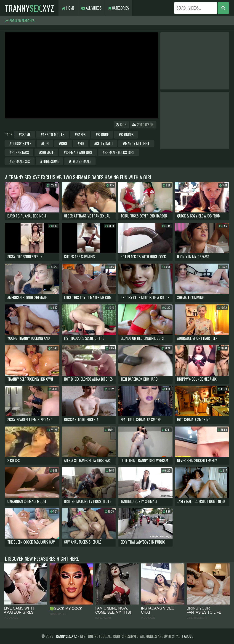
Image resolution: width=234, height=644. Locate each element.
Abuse (188, 636)
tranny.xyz (29, 8)
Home (68, 8)
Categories (119, 8)
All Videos (91, 8)
